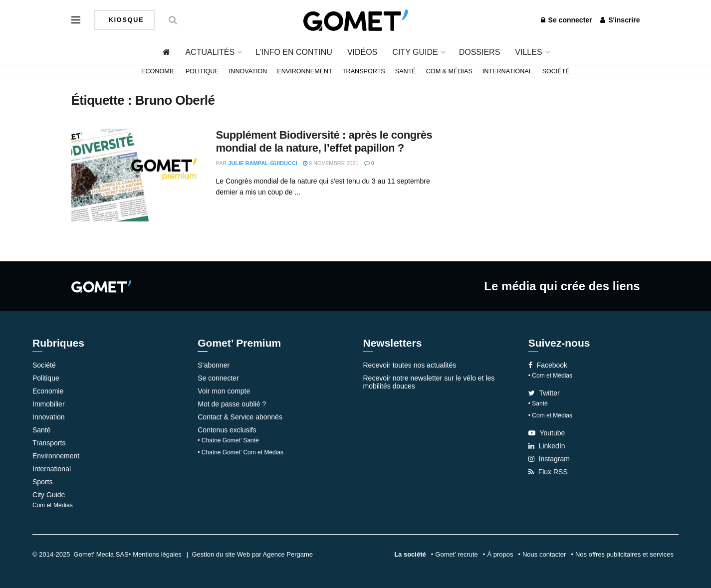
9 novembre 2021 (331, 163)
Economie (158, 71)
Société (556, 71)
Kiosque (125, 20)
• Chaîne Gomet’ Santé (228, 440)
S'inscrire (620, 20)
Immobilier (49, 404)
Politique (202, 71)
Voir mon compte (224, 391)
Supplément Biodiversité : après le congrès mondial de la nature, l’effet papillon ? (324, 141)
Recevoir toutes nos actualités (410, 365)
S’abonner (214, 365)
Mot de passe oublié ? (232, 404)
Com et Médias (53, 505)
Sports (42, 482)
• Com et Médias (550, 376)
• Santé (538, 403)
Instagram (549, 459)
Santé (406, 71)
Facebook (548, 365)
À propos (500, 554)
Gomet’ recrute (457, 554)
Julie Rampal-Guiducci (263, 163)
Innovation (248, 71)
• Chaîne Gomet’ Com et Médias (240, 452)
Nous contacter (544, 554)
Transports (364, 71)
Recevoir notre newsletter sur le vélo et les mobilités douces (429, 382)
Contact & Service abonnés (240, 417)
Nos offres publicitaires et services (624, 554)
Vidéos (362, 52)
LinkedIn (547, 446)
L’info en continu (294, 52)
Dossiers (480, 52)
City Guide (415, 52)
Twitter (544, 393)
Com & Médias (449, 71)
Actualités (210, 52)
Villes (528, 52)
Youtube (547, 433)
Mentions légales (157, 554)
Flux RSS (548, 472)
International (507, 71)
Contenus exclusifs (227, 430)
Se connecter (567, 20)
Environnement (305, 71)
